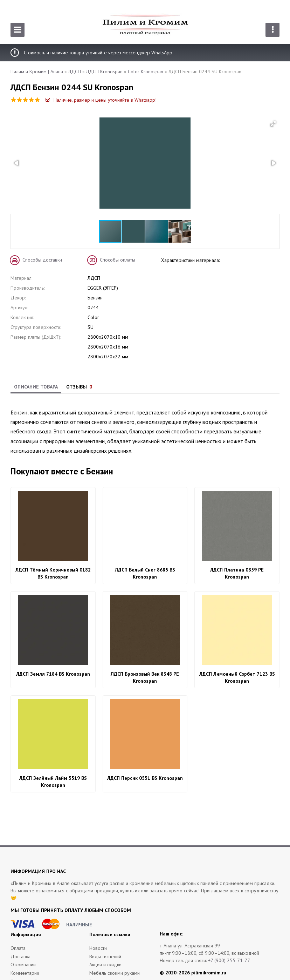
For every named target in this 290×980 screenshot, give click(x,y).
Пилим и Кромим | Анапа (37, 72)
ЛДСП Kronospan (104, 72)
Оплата (18, 948)
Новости (98, 948)
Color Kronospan (146, 72)
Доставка (20, 957)
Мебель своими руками (115, 973)
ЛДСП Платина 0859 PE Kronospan (237, 573)
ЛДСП (75, 72)
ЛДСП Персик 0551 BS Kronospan (145, 778)
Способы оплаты (118, 260)
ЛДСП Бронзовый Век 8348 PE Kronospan (145, 677)
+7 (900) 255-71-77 (229, 960)
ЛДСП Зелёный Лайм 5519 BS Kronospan (53, 782)
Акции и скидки (105, 965)
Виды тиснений (105, 957)
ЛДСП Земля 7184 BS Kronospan (53, 674)
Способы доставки (42, 260)
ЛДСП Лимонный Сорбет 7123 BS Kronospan (237, 677)
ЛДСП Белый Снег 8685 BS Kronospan (145, 573)
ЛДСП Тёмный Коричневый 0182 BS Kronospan (53, 573)
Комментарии (25, 973)
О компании (23, 965)
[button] (273, 124)
